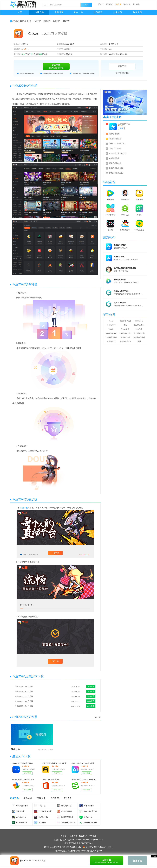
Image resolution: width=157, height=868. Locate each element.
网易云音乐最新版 (116, 168)
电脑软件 (39, 12)
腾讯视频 (109, 4)
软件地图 (93, 836)
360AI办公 (139, 321)
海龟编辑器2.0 (125, 341)
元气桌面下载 (21, 817)
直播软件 (56, 21)
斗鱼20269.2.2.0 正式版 (24, 686)
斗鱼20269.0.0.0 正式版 (24, 706)
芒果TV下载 (43, 817)
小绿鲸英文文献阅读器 (118, 153)
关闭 (154, 856)
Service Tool (125, 337)
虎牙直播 (139, 200)
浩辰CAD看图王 (115, 148)
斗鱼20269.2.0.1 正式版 (24, 696)
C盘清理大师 (114, 158)
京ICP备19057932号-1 (73, 840)
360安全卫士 (139, 230)
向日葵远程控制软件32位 (139, 337)
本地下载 (91, 686)
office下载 (42, 823)
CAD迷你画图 (66, 811)
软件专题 (137, 12)
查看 (121, 128)
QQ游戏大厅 (125, 230)
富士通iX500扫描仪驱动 (139, 333)
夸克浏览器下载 (22, 806)
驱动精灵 (127, 4)
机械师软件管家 (124, 124)
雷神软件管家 (114, 134)
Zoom (111, 321)
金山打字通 (111, 325)
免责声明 (73, 836)
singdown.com (96, 840)
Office (125, 325)
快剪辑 (110, 230)
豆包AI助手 (125, 200)
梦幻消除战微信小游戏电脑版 (125, 268)
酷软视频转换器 (115, 163)
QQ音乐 (118, 4)
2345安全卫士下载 (68, 823)
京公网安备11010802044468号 (98, 847)
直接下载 (122, 66)
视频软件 (47, 21)
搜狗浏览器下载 (67, 817)
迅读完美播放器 (115, 139)
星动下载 (28, 21)
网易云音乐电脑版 (116, 173)
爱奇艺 (101, 4)
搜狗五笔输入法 (139, 325)
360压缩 (139, 329)
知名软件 (118, 12)
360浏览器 (125, 215)
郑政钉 (111, 329)
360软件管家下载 (90, 811)
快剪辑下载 (20, 811)
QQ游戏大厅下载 (45, 811)
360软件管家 (110, 215)
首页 (20, 12)
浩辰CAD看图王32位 (117, 144)
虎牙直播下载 (89, 806)
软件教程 (98, 12)
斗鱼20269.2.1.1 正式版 (24, 691)
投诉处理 (83, 836)
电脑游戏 (59, 12)
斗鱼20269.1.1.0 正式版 (24, 701)
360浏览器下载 (22, 823)
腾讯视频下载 (66, 806)
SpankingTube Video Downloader (111, 333)
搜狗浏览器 (111, 341)
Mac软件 (78, 12)
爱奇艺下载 (88, 817)
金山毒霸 (136, 4)
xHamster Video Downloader (125, 333)
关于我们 (64, 836)
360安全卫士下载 (90, 823)
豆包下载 (42, 806)
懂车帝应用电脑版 (125, 321)
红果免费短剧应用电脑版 (111, 337)
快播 (139, 341)
